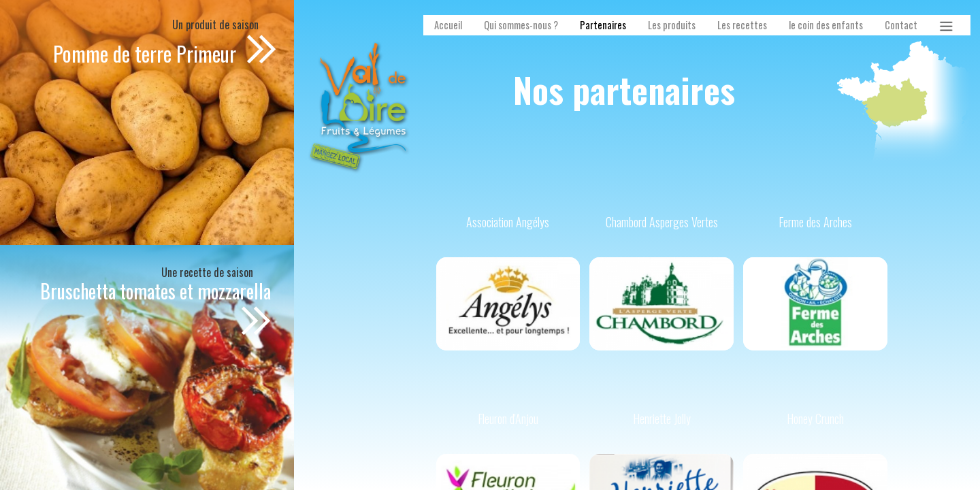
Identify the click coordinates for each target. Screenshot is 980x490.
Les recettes (742, 25)
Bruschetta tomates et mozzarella (156, 291)
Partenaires (603, 25)
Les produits (672, 25)
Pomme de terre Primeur (147, 53)
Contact (901, 25)
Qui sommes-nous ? (521, 25)
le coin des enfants (826, 25)
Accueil (448, 25)
